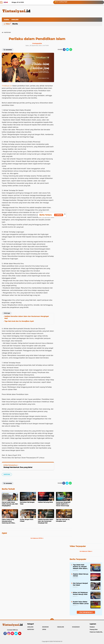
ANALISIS (15, 20)
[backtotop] (52, 620)
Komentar (8, 50)
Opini (4, 533)
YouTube (21, 634)
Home (6, 2)
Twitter (17, 634)
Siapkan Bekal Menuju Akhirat (81, 575)
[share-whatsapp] (71, 50)
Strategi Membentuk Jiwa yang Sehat (18, 467)
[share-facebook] (64, 50)
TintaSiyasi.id (7, 86)
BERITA (16, 24)
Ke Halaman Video (86, 551)
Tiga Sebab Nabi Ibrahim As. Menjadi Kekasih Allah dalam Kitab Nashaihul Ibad (80, 567)
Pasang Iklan (94, 629)
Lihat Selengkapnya (86, 612)
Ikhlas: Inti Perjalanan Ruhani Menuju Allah (80, 593)
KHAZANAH (76, 627)
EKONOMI (45, 627)
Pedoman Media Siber (96, 632)
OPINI (44, 629)
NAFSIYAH (7, 474)
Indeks (6, 20)
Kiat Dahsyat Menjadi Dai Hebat (80, 584)
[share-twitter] (67, 50)
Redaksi (92, 627)
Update (59, 215)
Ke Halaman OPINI (37, 538)
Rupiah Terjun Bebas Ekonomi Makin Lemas (81, 603)
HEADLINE (61, 627)
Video (8, 24)
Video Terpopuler (78, 546)
